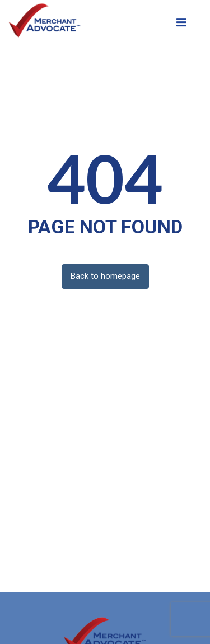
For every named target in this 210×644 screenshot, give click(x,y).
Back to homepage (105, 276)
